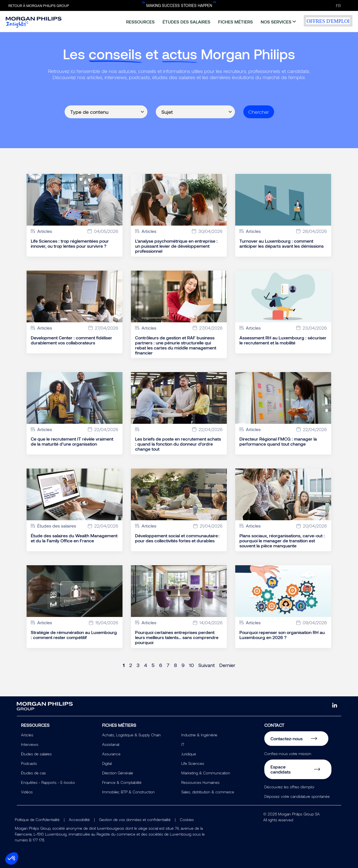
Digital (107, 763)
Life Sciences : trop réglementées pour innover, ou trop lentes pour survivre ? (70, 243)
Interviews (30, 744)
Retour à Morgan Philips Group (39, 6)
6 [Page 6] (161, 665)
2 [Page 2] (131, 665)
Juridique (189, 754)
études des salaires (186, 22)
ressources (140, 22)
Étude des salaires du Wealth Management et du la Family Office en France (74, 538)
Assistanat (111, 744)
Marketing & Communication (206, 773)
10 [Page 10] (191, 665)
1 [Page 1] (124, 665)
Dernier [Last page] (227, 665)
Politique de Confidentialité (37, 819)
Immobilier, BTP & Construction (128, 792)
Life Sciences (193, 763)
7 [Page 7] (168, 665)
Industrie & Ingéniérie (199, 735)
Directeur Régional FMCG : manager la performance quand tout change (278, 441)
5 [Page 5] (153, 665)
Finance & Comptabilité (122, 782)
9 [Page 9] (183, 665)
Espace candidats (281, 769)
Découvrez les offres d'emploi (289, 787)
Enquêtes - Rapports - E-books (48, 782)
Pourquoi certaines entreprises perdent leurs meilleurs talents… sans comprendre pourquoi (177, 637)
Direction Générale (118, 773)
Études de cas (33, 773)
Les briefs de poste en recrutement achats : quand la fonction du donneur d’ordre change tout (178, 444)
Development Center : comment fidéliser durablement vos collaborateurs (71, 340)
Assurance (111, 754)
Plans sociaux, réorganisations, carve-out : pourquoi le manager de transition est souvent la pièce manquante (282, 541)
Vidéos (27, 792)
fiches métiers (235, 22)
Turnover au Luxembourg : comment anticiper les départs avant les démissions (282, 243)
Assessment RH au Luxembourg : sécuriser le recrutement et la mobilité (283, 340)
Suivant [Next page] (207, 665)
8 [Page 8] (176, 665)
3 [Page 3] (138, 665)
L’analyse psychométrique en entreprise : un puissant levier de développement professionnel (176, 246)
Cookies (187, 819)
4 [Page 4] (146, 665)
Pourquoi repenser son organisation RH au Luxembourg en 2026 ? (282, 635)
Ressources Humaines (200, 782)
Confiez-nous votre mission (288, 754)
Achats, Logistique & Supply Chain (131, 735)
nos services (276, 22)
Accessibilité (79, 819)
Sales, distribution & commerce (208, 792)
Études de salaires (36, 754)
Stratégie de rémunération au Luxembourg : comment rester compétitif (74, 635)
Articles (27, 735)
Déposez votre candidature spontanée (297, 796)
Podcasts (29, 763)
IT (183, 744)
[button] (12, 858)
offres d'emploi (328, 21)
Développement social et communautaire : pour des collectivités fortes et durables (177, 538)
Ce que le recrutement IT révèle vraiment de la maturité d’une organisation (72, 441)
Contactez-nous (287, 738)
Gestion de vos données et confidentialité (135, 819)
